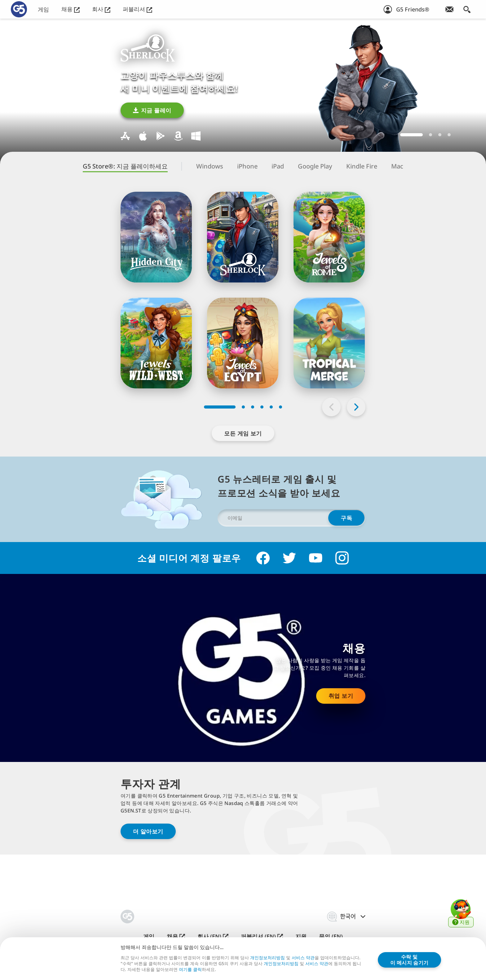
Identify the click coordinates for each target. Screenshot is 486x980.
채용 (71, 9)
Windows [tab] (210, 166)
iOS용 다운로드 (143, 136)
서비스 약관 (303, 958)
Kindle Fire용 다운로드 (178, 136)
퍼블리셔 (137, 9)
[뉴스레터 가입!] (449, 9)
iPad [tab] (278, 166)
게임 (43, 9)
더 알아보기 (148, 831)
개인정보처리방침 (267, 958)
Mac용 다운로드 (125, 136)
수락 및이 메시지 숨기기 (409, 960)
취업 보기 (341, 696)
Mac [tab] (397, 166)
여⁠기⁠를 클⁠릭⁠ (190, 969)
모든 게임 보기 (243, 433)
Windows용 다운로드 (196, 136)
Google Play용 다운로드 (161, 136)
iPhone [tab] (247, 166)
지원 (301, 936)
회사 (101, 9)
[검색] (467, 9)
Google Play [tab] (315, 166)
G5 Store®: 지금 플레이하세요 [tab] (125, 166)
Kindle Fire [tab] (362, 166)
